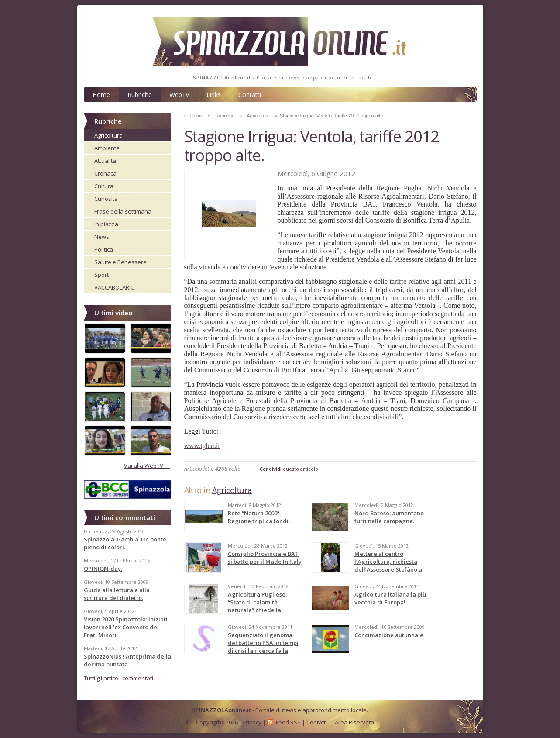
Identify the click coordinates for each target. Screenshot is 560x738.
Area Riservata (354, 722)
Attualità (105, 161)
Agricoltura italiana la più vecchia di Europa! (390, 598)
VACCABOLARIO (115, 287)
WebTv (179, 95)
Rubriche (140, 95)
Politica (104, 249)
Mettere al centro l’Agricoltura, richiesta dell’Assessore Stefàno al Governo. (389, 566)
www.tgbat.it (202, 446)
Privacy (252, 722)
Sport (101, 275)
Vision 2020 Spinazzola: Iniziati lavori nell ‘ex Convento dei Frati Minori (126, 627)
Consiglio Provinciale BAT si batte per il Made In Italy (265, 558)
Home (101, 95)
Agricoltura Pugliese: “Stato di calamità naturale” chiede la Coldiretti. (257, 606)
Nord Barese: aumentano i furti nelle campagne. (391, 517)
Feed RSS (288, 722)
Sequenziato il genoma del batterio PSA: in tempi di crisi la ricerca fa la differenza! (263, 647)
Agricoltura (108, 135)
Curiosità (106, 199)
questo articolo (289, 469)
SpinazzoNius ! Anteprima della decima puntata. (127, 660)
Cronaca (105, 173)
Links (214, 95)
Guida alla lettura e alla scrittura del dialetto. (117, 594)
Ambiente (107, 148)
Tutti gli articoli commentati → (122, 678)
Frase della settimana (123, 211)
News (102, 237)
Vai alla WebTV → (147, 466)
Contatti (250, 95)
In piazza (106, 224)
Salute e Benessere (120, 262)
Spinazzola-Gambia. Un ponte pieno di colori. (125, 543)
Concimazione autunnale (389, 635)
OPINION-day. (103, 569)
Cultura (104, 186)
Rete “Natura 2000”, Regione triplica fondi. (259, 517)
